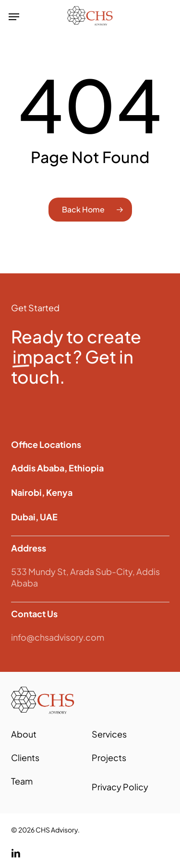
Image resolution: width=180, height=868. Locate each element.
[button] (14, 17)
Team (22, 781)
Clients (25, 757)
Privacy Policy (120, 787)
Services (109, 734)
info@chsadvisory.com (58, 637)
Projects (109, 757)
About (24, 734)
